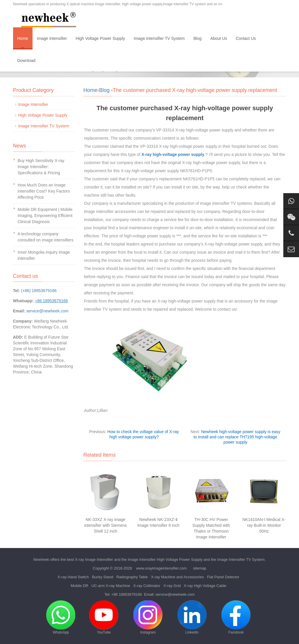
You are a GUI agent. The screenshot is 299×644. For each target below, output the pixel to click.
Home (23, 38)
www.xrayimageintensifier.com (161, 568)
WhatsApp (61, 617)
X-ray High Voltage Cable (205, 586)
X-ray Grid (172, 586)
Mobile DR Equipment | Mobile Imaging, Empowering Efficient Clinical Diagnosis (45, 216)
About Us (219, 38)
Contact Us (246, 38)
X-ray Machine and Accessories (177, 577)
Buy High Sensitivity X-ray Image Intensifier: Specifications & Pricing (41, 167)
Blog (198, 38)
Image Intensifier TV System (159, 38)
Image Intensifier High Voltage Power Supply (165, 560)
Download (26, 61)
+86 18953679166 (127, 594)
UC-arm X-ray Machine (111, 586)
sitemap (200, 568)
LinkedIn (192, 617)
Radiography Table (132, 577)
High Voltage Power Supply (100, 38)
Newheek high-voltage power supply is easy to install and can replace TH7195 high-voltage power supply (237, 437)
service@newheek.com (47, 311)
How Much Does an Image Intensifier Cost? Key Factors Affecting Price (44, 191)
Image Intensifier (52, 38)
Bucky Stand (103, 577)
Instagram (148, 617)
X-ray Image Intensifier (94, 560)
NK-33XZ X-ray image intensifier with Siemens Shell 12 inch (105, 525)
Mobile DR (79, 586)
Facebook (236, 617)
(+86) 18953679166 (39, 291)
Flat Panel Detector (223, 577)
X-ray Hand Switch (73, 577)
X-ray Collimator (147, 586)
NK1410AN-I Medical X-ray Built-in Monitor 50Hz (264, 525)
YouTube (104, 617)
